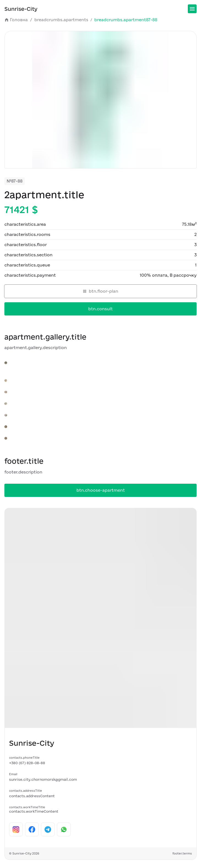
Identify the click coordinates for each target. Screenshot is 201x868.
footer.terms (182, 853)
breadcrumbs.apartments (64, 20)
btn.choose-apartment (101, 490)
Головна (19, 20)
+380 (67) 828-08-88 (27, 763)
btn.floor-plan (100, 291)
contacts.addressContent (32, 796)
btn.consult (100, 309)
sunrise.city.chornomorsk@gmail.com (43, 779)
